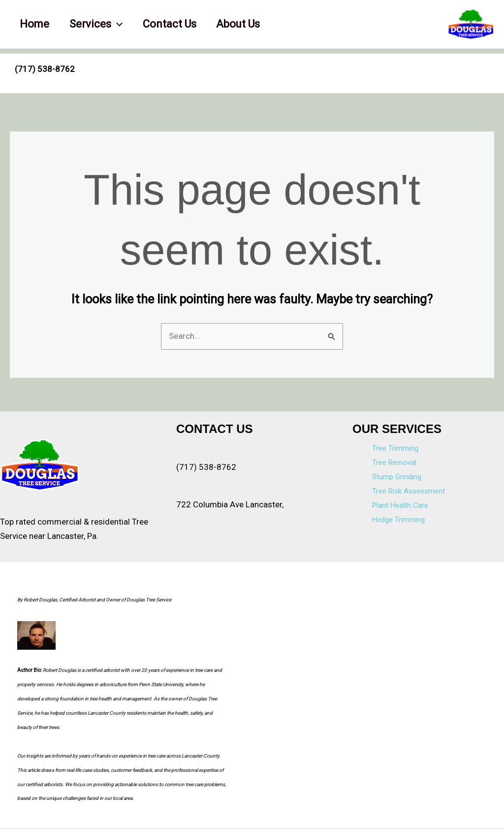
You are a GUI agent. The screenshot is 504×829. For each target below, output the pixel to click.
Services (98, 24)
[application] (119, 24)
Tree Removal (394, 463)
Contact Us (173, 24)
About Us (244, 24)
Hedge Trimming (398, 520)
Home (35, 24)
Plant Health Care (400, 505)
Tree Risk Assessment (409, 492)
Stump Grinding (397, 477)
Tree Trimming (395, 449)
